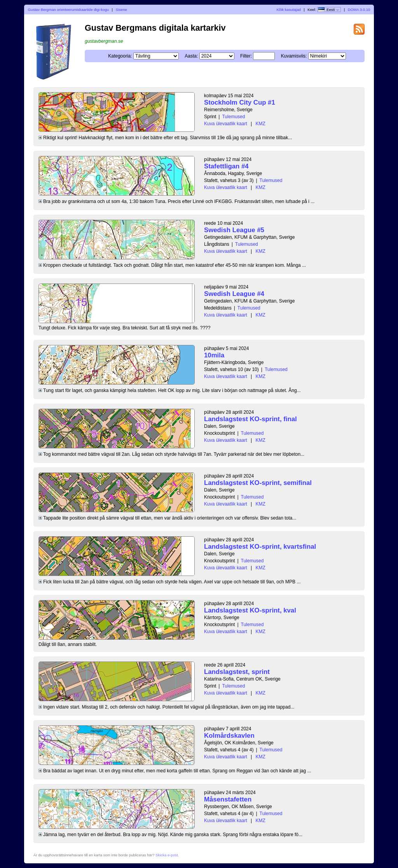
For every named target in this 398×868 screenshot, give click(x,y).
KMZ (261, 124)
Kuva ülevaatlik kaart (226, 124)
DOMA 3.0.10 (359, 10)
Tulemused (233, 117)
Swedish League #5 (234, 230)
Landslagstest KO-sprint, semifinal (258, 483)
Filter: (246, 56)
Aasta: (191, 56)
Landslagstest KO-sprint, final (250, 419)
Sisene (121, 10)
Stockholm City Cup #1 (240, 102)
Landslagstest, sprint (237, 672)
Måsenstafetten (228, 799)
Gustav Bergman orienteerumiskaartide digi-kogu (69, 10)
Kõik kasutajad (288, 10)
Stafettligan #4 (226, 166)
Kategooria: (120, 56)
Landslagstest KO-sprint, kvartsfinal (260, 547)
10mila (214, 355)
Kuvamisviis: (294, 56)
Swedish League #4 (234, 294)
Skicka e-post (167, 855)
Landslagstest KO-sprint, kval (250, 610)
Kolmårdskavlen (229, 736)
